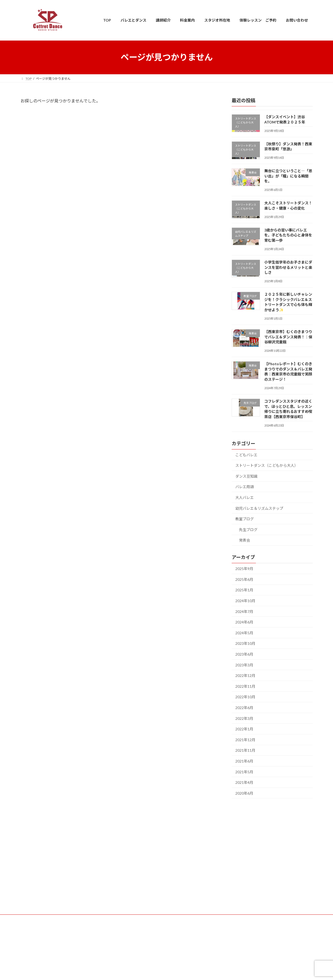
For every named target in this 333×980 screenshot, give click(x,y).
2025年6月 (244, 579)
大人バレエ (245, 498)
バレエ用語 (245, 487)
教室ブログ (245, 519)
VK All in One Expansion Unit (200, 971)
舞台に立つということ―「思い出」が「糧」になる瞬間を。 (288, 176)
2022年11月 (245, 686)
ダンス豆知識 (246, 476)
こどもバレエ (246, 455)
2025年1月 (244, 590)
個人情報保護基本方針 (167, 945)
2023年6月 (244, 654)
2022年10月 (245, 697)
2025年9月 (244, 569)
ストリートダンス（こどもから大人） (267, 465)
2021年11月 (245, 750)
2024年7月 (244, 611)
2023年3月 (244, 665)
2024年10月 (245, 601)
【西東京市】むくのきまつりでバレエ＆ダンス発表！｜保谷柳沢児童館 (288, 337)
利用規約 (167, 930)
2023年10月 (245, 643)
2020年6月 (244, 793)
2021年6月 (244, 761)
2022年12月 (245, 675)
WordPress (138, 971)
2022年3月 (244, 718)
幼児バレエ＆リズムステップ (259, 508)
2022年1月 (244, 729)
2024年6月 (244, 622)
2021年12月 (245, 739)
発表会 (245, 540)
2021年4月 (244, 782)
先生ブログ (248, 529)
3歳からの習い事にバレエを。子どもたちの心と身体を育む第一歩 (288, 235)
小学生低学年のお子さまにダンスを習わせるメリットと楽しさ (288, 267)
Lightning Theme (165, 971)
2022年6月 (244, 708)
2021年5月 (244, 772)
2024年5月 (244, 633)
